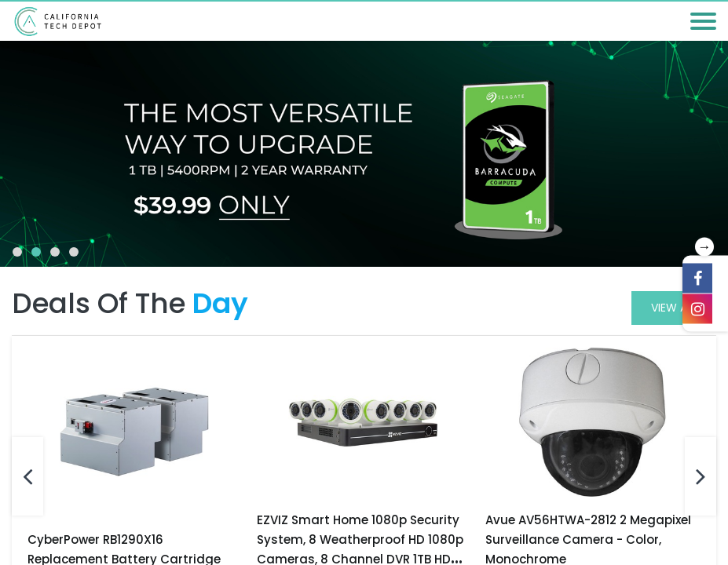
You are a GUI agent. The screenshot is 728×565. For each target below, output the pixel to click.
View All (674, 308)
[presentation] (27, 476)
